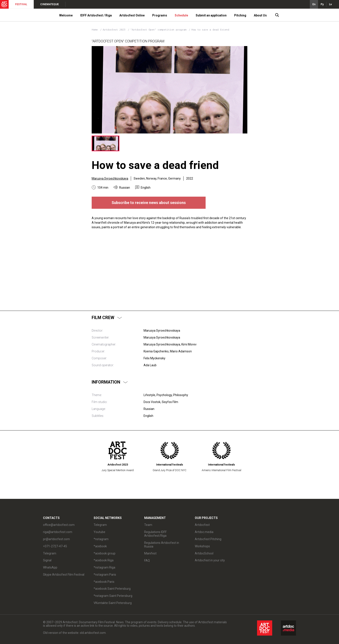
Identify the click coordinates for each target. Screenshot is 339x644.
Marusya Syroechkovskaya (110, 178)
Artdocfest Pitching (208, 539)
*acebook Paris (104, 582)
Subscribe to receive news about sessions (149, 203)
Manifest (150, 553)
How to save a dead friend (210, 30)
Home (95, 30)
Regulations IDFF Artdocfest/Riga (155, 534)
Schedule (181, 15)
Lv (330, 4)
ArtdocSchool (204, 553)
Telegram (50, 553)
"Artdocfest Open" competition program (159, 30)
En (314, 4)
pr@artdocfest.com (56, 539)
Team (148, 525)
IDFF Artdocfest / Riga (96, 15)
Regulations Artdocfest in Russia (162, 545)
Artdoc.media (204, 532)
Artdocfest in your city (210, 560)
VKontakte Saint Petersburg (113, 603)
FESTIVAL (21, 4)
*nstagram (101, 539)
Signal (47, 560)
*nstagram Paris (105, 575)
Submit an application (211, 15)
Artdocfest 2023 (115, 30)
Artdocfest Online (132, 15)
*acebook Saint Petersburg (112, 589)
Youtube (99, 532)
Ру (322, 4)
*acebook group (105, 553)
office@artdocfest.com (59, 525)
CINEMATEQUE (50, 4)
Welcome (66, 15)
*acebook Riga (104, 560)
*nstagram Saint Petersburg (113, 596)
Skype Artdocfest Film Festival (64, 575)
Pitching (240, 15)
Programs (160, 15)
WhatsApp (50, 567)
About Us (260, 15)
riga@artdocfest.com (58, 532)
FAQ (147, 560)
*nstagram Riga (104, 567)
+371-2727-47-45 (55, 546)
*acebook (100, 546)
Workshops (202, 546)
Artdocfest (202, 525)
